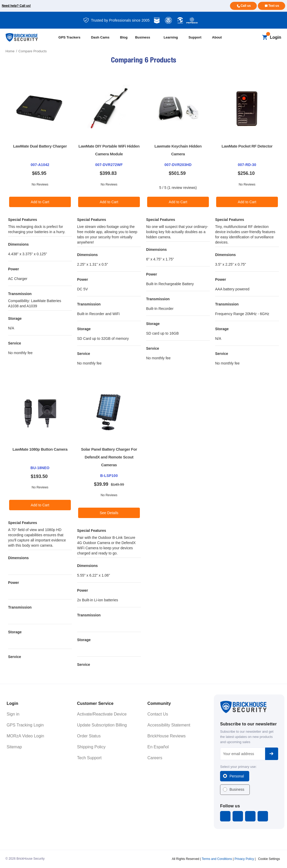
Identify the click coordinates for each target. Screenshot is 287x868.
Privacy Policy (244, 859)
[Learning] (174, 38)
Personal (237, 776)
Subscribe (272, 754)
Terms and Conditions (217, 859)
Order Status (89, 736)
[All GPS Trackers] (72, 38)
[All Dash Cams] (103, 38)
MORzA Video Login (26, 736)
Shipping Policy (91, 747)
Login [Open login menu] (276, 37)
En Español (158, 747)
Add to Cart (40, 202)
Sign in (13, 714)
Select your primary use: (238, 767)
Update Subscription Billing (102, 725)
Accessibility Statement (169, 725)
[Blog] (125, 38)
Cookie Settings (269, 859)
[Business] (147, 38)
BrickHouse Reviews (167, 736)
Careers (155, 758)
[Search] (256, 37)
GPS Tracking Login (25, 725)
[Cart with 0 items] (265, 37)
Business (237, 789)
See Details (109, 513)
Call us (246, 6)
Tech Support (89, 758)
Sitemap (14, 747)
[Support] (198, 38)
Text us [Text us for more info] (274, 6)
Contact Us (158, 714)
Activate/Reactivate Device (102, 714)
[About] (220, 38)
